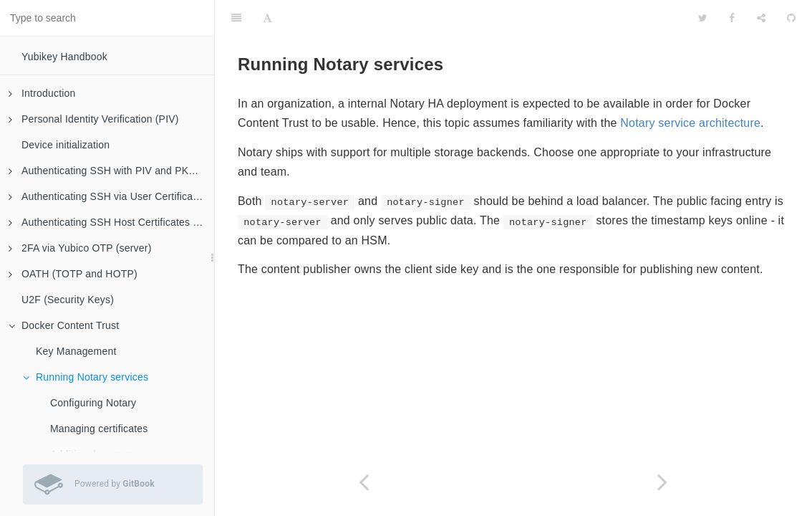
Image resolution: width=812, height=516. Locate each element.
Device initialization (66, 145)
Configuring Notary (93, 403)
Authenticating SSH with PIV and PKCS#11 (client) (111, 171)
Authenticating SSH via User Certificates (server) (111, 196)
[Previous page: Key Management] (364, 482)
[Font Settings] (267, 18)
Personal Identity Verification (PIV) (94, 119)
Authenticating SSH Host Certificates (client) (111, 222)
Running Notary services (86, 377)
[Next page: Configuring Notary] (663, 482)
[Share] (761, 18)
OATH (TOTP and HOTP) (73, 274)
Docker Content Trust (64, 325)
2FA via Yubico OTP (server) (80, 248)
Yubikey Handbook (64, 57)
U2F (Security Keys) (68, 300)
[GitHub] (791, 18)
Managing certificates (99, 429)
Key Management (76, 351)
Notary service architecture (690, 123)
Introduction (42, 93)
